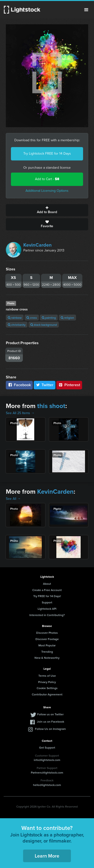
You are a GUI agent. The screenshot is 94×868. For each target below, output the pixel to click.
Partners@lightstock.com (47, 772)
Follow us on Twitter (50, 714)
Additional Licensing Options (47, 191)
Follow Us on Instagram (50, 729)
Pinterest (69, 385)
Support (47, 602)
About (47, 584)
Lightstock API (47, 609)
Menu (86, 10)
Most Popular (47, 645)
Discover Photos (47, 633)
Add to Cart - (47, 179)
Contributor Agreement (47, 694)
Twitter (45, 385)
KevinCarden (38, 245)
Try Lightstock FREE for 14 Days (47, 154)
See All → (13, 499)
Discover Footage (47, 639)
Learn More (47, 856)
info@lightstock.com (47, 760)
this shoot (51, 406)
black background (44, 325)
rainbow (15, 318)
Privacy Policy (47, 682)
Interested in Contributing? (47, 615)
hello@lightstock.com (47, 785)
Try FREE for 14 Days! (47, 596)
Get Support (47, 747)
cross (32, 318)
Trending (47, 652)
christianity (17, 325)
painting (49, 318)
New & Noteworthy (47, 658)
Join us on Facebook (51, 722)
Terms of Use (47, 676)
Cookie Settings (47, 688)
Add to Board (47, 210)
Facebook (19, 385)
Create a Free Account (47, 590)
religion (67, 318)
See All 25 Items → (20, 413)
